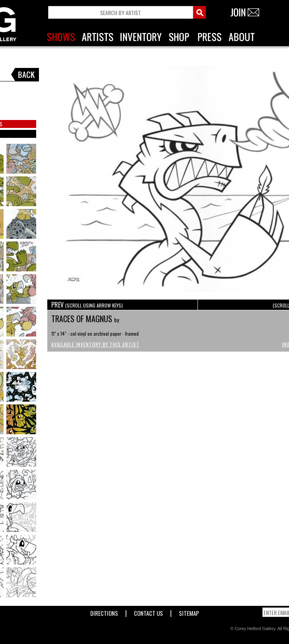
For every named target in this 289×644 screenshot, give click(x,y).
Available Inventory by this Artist (95, 344)
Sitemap (189, 612)
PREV (87, 305)
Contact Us (148, 612)
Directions (104, 612)
